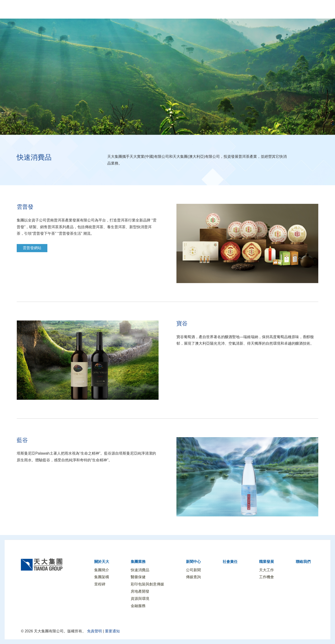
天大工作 (267, 570)
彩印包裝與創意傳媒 (147, 584)
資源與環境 (140, 599)
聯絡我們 (303, 562)
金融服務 (138, 606)
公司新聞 (193, 570)
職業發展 (267, 562)
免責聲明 (94, 631)
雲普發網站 (32, 248)
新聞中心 (193, 562)
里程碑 (100, 584)
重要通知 (112, 631)
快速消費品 (140, 570)
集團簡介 (102, 570)
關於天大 (102, 562)
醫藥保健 (138, 577)
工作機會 (267, 577)
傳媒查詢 (193, 577)
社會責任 (230, 562)
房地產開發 (140, 591)
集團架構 (102, 577)
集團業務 (138, 562)
